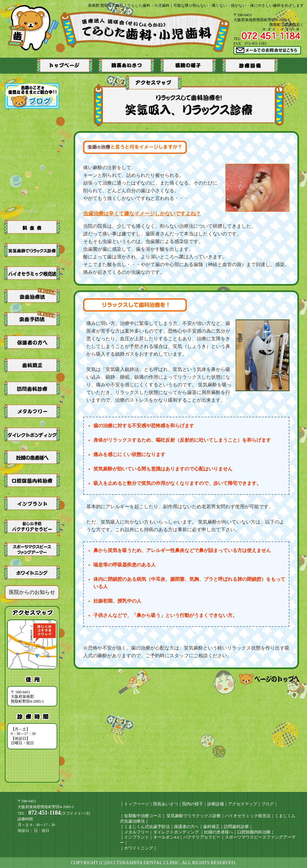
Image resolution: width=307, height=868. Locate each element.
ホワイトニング (139, 848)
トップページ (137, 804)
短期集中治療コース (143, 816)
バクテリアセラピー (202, 837)
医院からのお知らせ (32, 592)
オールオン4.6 (166, 837)
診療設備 (216, 804)
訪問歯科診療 (236, 827)
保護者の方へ (186, 827)
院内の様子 (193, 804)
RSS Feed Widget (27, 210)
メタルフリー (137, 832)
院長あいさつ (166, 804)
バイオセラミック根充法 (248, 816)
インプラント (137, 837)
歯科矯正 (211, 827)
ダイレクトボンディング (176, 832)
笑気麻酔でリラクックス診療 (193, 816)
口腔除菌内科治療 (254, 832)
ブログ (268, 804)
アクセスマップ (243, 804)
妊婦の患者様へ (219, 832)
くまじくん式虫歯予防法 (147, 827)
